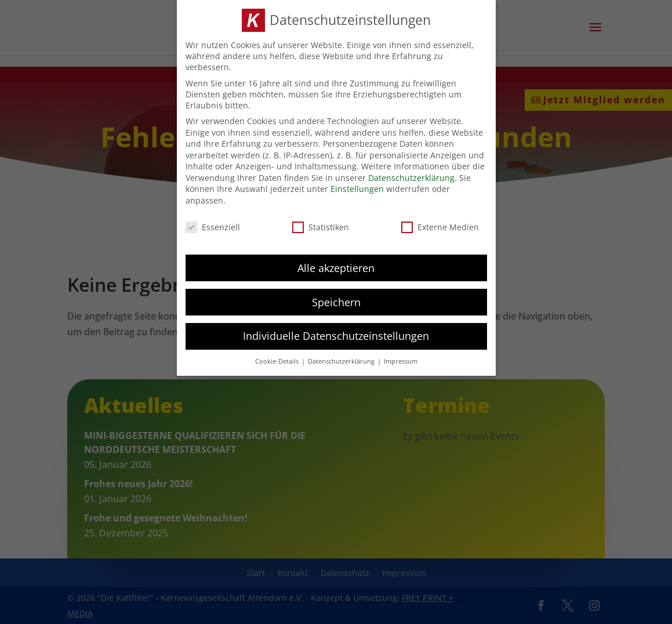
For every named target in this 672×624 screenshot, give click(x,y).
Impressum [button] (401, 358)
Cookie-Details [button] (278, 358)
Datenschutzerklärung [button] (342, 358)
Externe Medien (440, 223)
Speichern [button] (336, 298)
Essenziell (213, 223)
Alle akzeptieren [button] (336, 264)
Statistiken (321, 223)
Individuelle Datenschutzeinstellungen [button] (336, 332)
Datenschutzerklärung (411, 174)
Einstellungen (357, 185)
